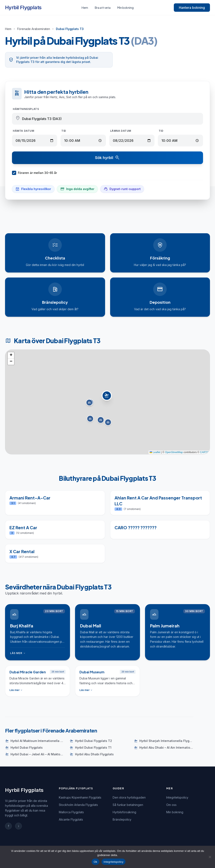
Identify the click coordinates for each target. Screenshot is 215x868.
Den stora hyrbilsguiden (129, 797)
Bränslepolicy (122, 819)
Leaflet (155, 452)
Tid (64, 131)
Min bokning (125, 8)
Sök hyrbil (107, 158)
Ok (96, 862)
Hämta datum (24, 131)
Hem (85, 8)
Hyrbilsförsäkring (124, 812)
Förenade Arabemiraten (34, 29)
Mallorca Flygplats (71, 812)
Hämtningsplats (26, 109)
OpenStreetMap (174, 452)
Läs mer (18, 653)
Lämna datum (121, 131)
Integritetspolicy (177, 797)
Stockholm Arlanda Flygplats (78, 805)
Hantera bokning (192, 8)
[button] (107, 398)
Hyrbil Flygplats (23, 7)
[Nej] (210, 857)
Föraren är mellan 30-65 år (34, 173)
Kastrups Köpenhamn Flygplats (80, 797)
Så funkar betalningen (128, 805)
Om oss (171, 805)
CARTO (204, 452)
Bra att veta (103, 8)
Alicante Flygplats (71, 819)
